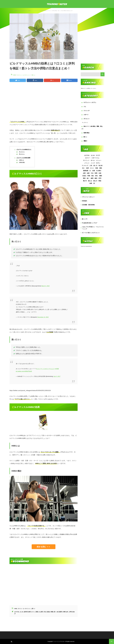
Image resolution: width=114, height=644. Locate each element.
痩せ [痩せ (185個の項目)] (97, 176)
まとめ (21, 612)
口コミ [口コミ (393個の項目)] (92, 168)
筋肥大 (61, 612)
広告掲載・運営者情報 (88, 205)
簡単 (64, 612)
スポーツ (86, 115)
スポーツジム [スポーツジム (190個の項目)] (95, 158)
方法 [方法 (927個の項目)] (92, 173)
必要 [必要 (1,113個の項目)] (84, 173)
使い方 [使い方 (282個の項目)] (95, 166)
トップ (11, 11)
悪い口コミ (20, 154)
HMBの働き (21, 162)
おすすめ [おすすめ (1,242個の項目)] (87, 155)
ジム (85, 106)
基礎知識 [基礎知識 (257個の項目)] (85, 171)
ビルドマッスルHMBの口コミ (23, 149)
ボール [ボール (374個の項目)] (93, 160)
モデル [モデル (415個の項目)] (98, 163)
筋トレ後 (56, 612)
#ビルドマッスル (41, 369)
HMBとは (20, 160)
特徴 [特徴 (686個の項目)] (89, 176)
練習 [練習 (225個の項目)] (92, 178)
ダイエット (87, 119)
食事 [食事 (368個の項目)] (91, 183)
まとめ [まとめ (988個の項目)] (93, 155)
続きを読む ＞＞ (44, 547)
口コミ (33, 612)
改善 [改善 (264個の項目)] (88, 173)
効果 (29, 612)
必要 (41, 612)
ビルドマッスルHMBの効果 (22, 158)
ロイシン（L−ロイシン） (23, 11)
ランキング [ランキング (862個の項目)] (85, 166)
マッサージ (85, 122)
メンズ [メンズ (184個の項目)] (93, 163)
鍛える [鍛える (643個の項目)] (90, 181)
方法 (44, 612)
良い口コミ (20, 152)
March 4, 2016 (45, 286)
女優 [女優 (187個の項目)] (93, 171)
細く (67, 612)
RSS (11, 641)
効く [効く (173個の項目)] (84, 168)
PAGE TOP (111, 641)
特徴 (52, 612)
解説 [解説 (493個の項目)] (96, 178)
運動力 (85, 141)
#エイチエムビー (50, 369)
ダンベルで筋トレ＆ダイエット (91, 233)
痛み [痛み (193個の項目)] (93, 176)
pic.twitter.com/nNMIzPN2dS (24, 371)
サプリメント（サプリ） (90, 102)
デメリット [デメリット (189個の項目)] (86, 160)
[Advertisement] (44, 102)
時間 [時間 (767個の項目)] (96, 173)
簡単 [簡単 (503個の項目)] (84, 178)
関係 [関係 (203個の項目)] (100, 181)
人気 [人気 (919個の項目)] (91, 166)
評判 (70, 612)
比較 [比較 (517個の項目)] (100, 173)
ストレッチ (87, 111)
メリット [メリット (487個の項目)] (87, 163)
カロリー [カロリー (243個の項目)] (88, 158)
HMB (16, 11)
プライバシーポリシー (88, 197)
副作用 (26, 612)
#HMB (57, 369)
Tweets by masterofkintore (86, 246)
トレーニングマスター (60, 641)
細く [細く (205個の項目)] (88, 178)
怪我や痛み (87, 133)
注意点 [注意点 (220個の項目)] (84, 176)
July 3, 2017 (57, 376)
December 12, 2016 (43, 317)
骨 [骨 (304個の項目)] (94, 183)
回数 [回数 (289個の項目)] (101, 168)
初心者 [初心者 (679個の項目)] (100, 166)
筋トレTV (85, 219)
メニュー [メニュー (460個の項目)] (99, 160)
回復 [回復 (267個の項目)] (97, 168)
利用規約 (84, 201)
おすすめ (17, 612)
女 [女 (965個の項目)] (90, 171)
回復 (37, 612)
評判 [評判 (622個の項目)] (100, 178)
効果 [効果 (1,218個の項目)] (87, 168)
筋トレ (30, 11)
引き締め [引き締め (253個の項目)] (99, 171)
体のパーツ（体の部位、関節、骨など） (92, 128)
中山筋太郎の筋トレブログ (90, 223)
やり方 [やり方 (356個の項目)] (98, 155)
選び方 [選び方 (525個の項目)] (85, 181)
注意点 (48, 612)
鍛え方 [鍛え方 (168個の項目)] (95, 181)
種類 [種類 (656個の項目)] (101, 176)
